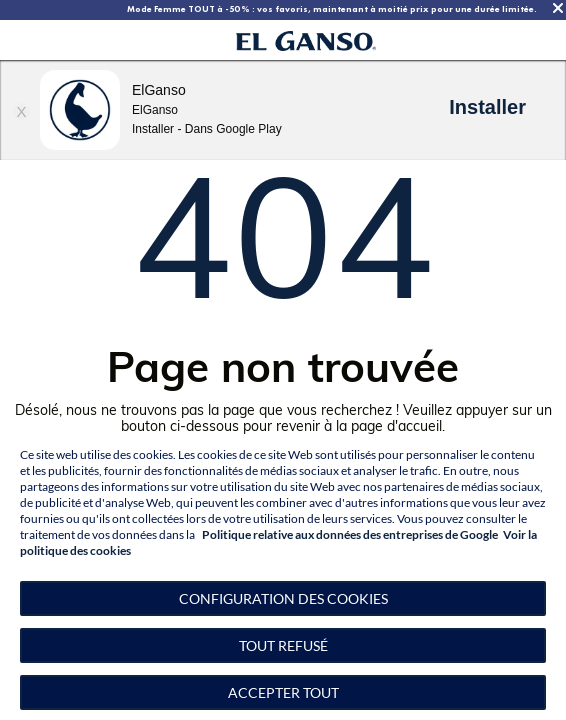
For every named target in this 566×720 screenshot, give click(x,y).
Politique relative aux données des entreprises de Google (350, 534)
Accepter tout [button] (283, 692)
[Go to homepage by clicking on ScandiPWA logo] (306, 40)
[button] (283, 598)
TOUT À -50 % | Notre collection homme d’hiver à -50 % (269, 9)
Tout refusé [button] (283, 645)
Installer (487, 107)
